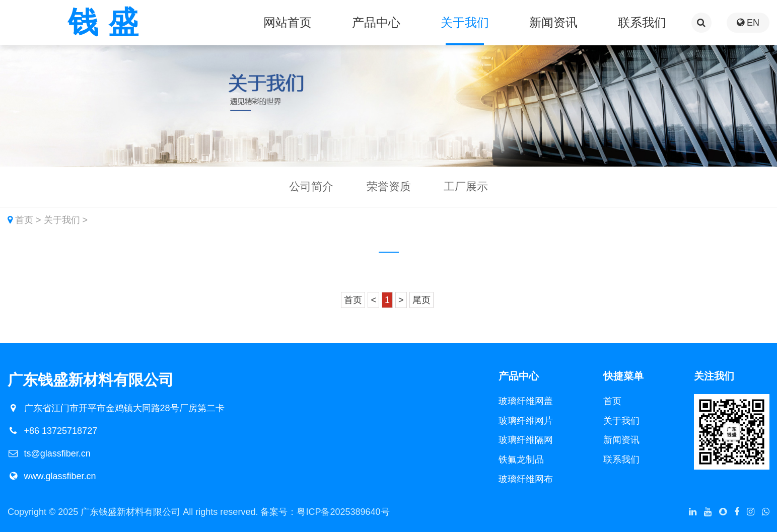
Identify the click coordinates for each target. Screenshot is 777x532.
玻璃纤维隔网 (526, 440)
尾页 (421, 300)
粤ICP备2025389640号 (343, 512)
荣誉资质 (389, 186)
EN (748, 23)
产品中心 (376, 22)
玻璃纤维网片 (526, 421)
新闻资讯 (553, 22)
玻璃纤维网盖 (526, 401)
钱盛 (108, 22)
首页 (24, 220)
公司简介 (311, 186)
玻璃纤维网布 (526, 479)
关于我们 (465, 22)
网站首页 (288, 22)
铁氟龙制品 (521, 460)
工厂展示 (466, 186)
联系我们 (642, 22)
